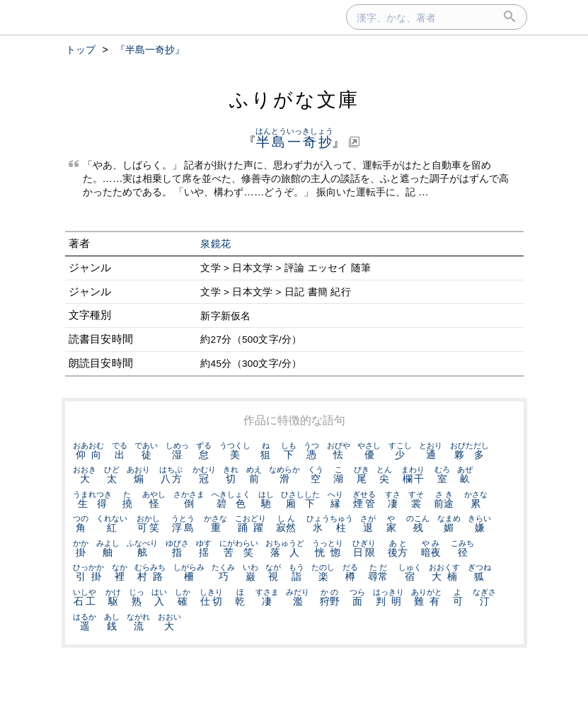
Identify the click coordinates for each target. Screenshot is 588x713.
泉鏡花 (215, 244)
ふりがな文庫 (294, 99)
